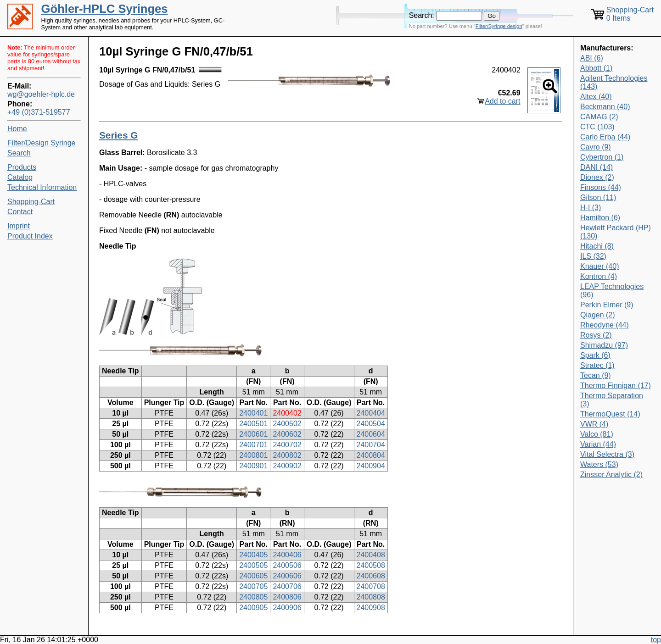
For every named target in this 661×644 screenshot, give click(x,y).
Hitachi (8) (597, 246)
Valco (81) (597, 434)
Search (19, 153)
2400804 (371, 455)
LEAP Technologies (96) (612, 291)
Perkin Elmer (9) (607, 305)
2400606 (287, 576)
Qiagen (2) (598, 315)
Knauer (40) (600, 266)
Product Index (30, 236)
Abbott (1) (596, 68)
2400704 (371, 445)
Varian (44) (598, 444)
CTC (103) (597, 127)
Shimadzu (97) (604, 345)
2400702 (287, 445)
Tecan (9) (596, 375)
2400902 (287, 466)
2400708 (371, 586)
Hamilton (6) (600, 218)
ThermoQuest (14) (610, 414)
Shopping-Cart (31, 202)
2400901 (253, 466)
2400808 (371, 597)
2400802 (287, 455)
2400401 (253, 413)
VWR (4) (594, 424)
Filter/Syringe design (499, 26)
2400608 (371, 576)
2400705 (253, 586)
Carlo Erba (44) (605, 137)
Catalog (20, 177)
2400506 (287, 565)
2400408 (371, 555)
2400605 (253, 576)
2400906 (287, 608)
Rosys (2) (596, 335)
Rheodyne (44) (605, 325)
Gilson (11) (598, 197)
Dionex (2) (597, 177)
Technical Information (42, 187)
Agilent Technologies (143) (614, 82)
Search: (422, 15)
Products (22, 167)
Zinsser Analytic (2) (611, 475)
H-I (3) (591, 208)
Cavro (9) (596, 147)
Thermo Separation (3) (612, 400)
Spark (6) (595, 355)
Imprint (19, 226)
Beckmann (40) (605, 107)
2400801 (253, 455)
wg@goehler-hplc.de (41, 94)
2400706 (287, 586)
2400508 (371, 565)
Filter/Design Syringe (42, 143)
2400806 (287, 597)
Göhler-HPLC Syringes (105, 9)
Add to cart (502, 101)
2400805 (253, 597)
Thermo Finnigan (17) (616, 386)
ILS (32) (593, 256)
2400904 (371, 466)
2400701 (253, 445)
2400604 (371, 434)
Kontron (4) (599, 276)
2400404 (371, 413)
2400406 (287, 555)
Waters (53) (599, 464)
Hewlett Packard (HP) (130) (616, 232)
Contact (20, 212)
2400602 (287, 434)
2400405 (253, 555)
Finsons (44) (601, 187)
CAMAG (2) (599, 117)
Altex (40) (596, 97)
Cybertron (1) (602, 157)
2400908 (371, 608)
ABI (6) (592, 58)
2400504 (371, 424)
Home (17, 129)
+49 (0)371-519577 (39, 112)
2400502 (287, 424)
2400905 (253, 608)
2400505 (253, 565)
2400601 (253, 434)
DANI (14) (597, 167)
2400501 (253, 424)
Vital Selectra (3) (607, 454)
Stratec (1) (597, 365)
